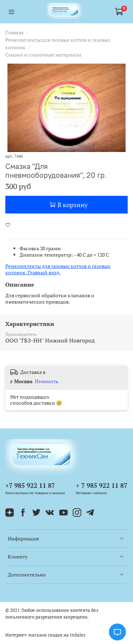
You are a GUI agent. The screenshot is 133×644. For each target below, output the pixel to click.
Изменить (46, 381)
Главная (14, 32)
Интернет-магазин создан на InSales (45, 635)
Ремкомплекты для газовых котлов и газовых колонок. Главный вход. (58, 269)
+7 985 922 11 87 (30, 485)
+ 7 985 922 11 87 (102, 485)
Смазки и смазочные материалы (43, 55)
